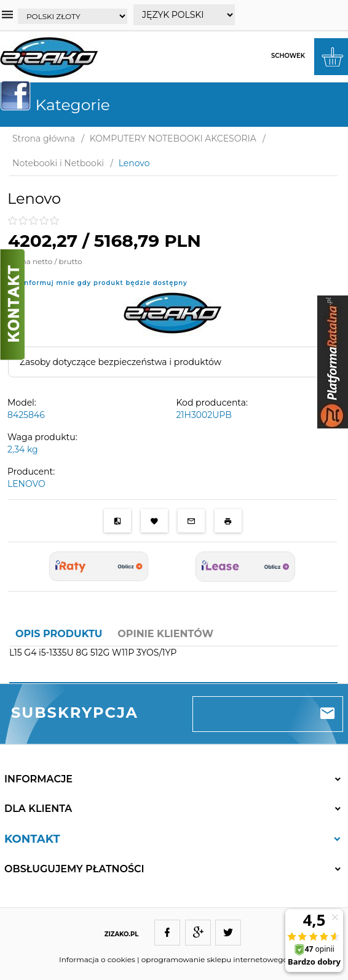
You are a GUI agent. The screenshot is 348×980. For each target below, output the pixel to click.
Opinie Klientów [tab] (165, 634)
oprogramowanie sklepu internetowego (215, 959)
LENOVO (26, 484)
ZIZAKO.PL (122, 934)
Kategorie (60, 105)
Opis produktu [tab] (59, 634)
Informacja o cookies (97, 959)
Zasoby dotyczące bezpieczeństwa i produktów (121, 362)
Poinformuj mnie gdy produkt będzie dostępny (100, 283)
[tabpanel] (173, 660)
